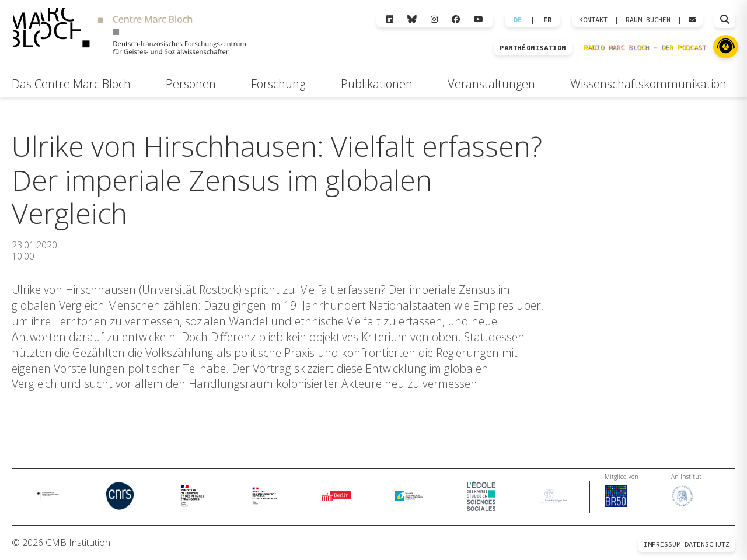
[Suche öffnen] (725, 20)
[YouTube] (479, 20)
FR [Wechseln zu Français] (547, 20)
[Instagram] (434, 20)
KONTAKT (593, 20)
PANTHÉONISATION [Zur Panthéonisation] (533, 48)
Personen (191, 84)
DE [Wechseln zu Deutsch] (518, 20)
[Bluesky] (412, 20)
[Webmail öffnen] (692, 20)
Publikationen (377, 84)
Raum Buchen (648, 20)
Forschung (278, 84)
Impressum (662, 544)
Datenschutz (707, 544)
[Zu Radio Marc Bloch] (726, 47)
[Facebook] (456, 20)
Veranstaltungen (491, 84)
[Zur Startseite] (129, 33)
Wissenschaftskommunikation (648, 84)
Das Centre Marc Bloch (71, 84)
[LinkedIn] (390, 20)
